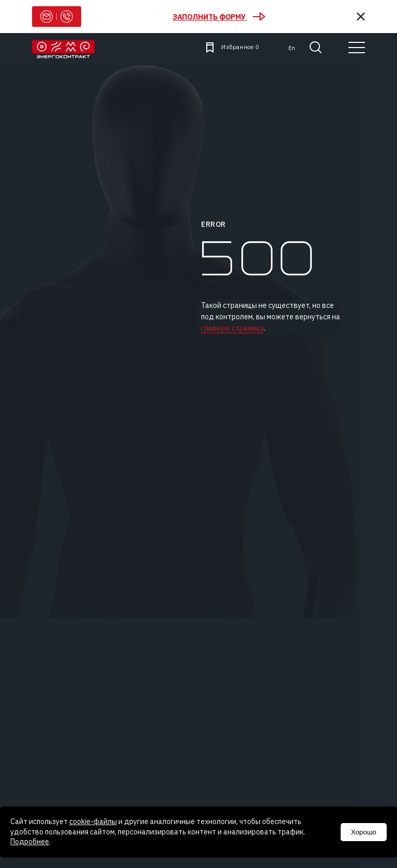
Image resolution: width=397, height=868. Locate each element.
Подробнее (30, 842)
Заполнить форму (219, 17)
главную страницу (232, 328)
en (292, 48)
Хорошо (364, 832)
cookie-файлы (93, 822)
